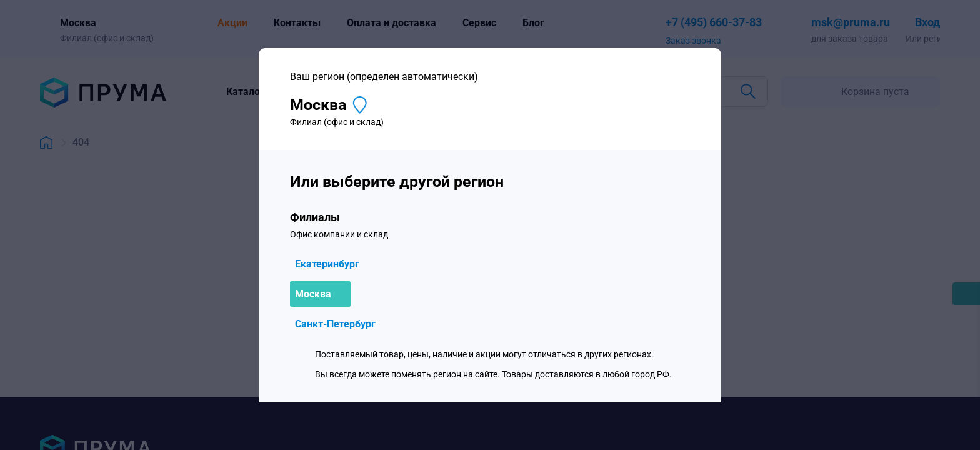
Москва (313, 294)
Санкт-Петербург (335, 324)
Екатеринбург (327, 264)
